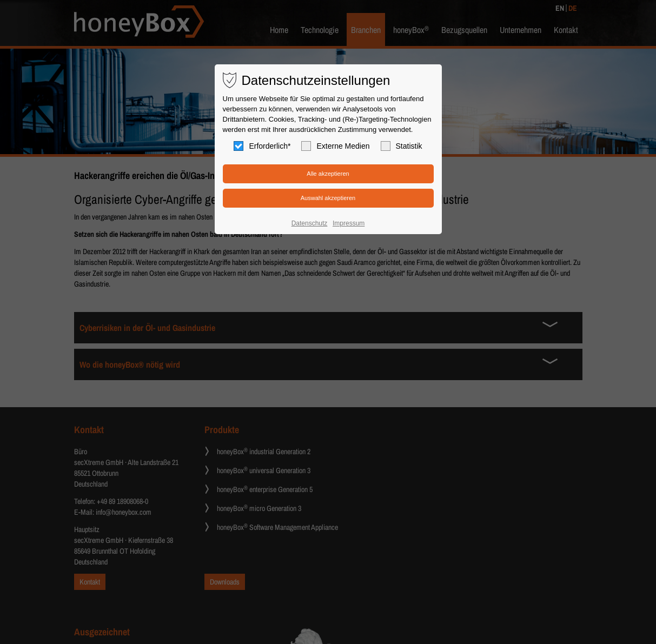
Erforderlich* (262, 146)
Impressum (349, 223)
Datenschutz (310, 223)
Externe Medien (335, 146)
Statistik (402, 146)
